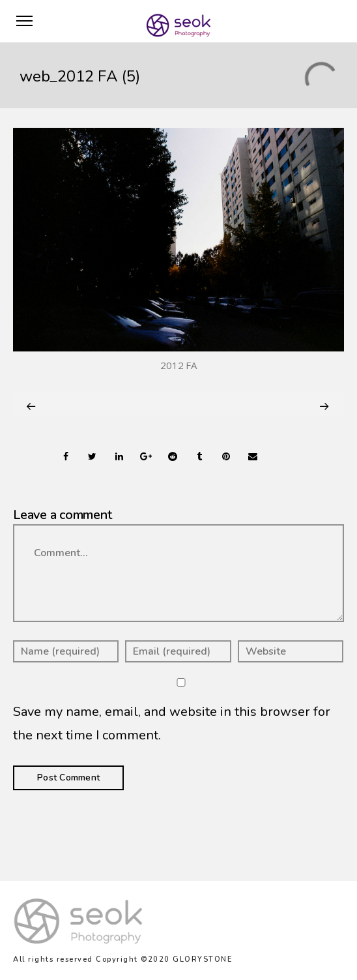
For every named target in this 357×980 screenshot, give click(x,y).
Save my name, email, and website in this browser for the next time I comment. (172, 723)
